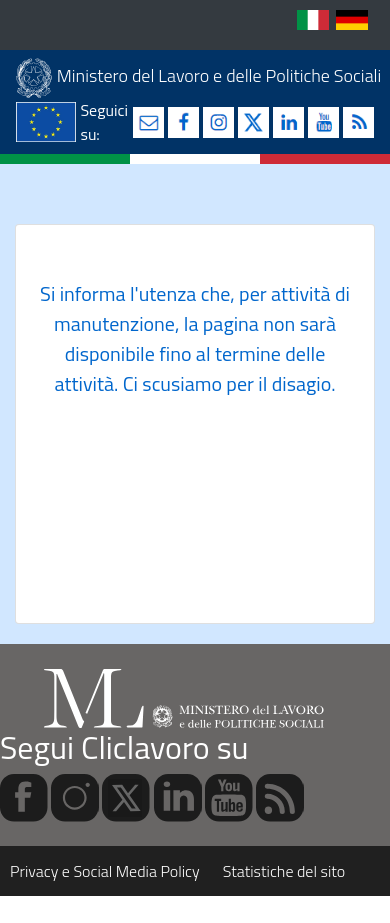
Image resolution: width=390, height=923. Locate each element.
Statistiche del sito (284, 871)
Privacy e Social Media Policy (105, 871)
